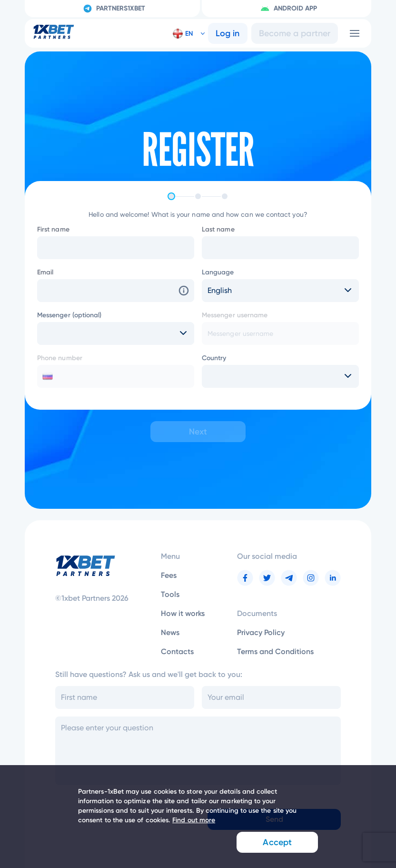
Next (198, 432)
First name (53, 229)
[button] (185, 33)
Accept (276, 842)
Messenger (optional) (69, 315)
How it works (183, 613)
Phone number (60, 358)
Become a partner (295, 33)
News (170, 632)
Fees (169, 575)
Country (214, 358)
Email (45, 272)
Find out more (194, 820)
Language (218, 272)
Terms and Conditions (275, 651)
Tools (170, 594)
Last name (218, 229)
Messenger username (235, 315)
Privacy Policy (261, 632)
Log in (228, 33)
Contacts (177, 651)
